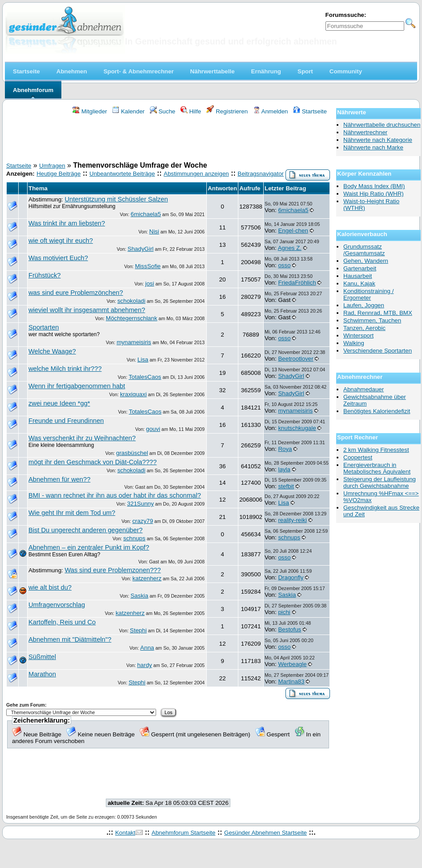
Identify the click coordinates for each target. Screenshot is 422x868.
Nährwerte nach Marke (373, 147)
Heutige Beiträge (58, 174)
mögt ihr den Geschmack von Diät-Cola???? (92, 462)
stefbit (286, 486)
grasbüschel (132, 453)
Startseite (310, 111)
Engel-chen (293, 231)
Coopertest (358, 457)
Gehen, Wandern (366, 261)
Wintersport (358, 336)
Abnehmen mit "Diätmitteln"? (70, 639)
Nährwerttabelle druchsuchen (382, 125)
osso (284, 265)
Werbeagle (292, 664)
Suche (163, 111)
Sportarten (44, 327)
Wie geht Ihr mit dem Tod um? (72, 513)
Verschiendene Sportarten (378, 351)
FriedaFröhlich (297, 283)
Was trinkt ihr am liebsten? (67, 223)
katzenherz (147, 578)
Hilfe (191, 111)
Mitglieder (90, 111)
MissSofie (148, 266)
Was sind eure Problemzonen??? (113, 570)
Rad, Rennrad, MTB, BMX (378, 313)
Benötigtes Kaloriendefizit (377, 411)
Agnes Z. (290, 248)
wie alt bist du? (50, 587)
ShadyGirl (141, 249)
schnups (134, 538)
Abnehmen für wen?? (59, 479)
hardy (144, 665)
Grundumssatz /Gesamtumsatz (364, 250)
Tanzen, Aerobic (364, 328)
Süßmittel (42, 657)
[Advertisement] (168, 140)
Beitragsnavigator (261, 174)
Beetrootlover (295, 359)
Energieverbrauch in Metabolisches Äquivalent (377, 468)
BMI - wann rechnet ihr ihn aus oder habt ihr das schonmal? (115, 495)
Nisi (154, 231)
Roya (285, 449)
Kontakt (125, 833)
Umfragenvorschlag (57, 605)
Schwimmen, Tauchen (372, 320)
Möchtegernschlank (132, 318)
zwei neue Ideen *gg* (59, 403)
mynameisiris (134, 342)
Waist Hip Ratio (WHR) (374, 194)
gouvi (153, 429)
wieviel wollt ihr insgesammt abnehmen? (87, 310)
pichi (284, 612)
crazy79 (143, 521)
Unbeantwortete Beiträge (122, 174)
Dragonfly (291, 577)
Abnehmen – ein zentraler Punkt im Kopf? (89, 547)
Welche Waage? (52, 351)
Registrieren (227, 111)
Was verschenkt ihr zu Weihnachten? (82, 438)
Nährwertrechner (365, 132)
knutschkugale (297, 428)
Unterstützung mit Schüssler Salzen (116, 199)
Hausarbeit (358, 276)
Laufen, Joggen (364, 305)
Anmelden (271, 111)
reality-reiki (292, 520)
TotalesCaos (145, 377)
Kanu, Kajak (359, 283)
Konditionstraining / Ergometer (368, 294)
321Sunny (141, 504)
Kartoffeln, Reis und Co (62, 622)
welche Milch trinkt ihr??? (65, 369)
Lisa (143, 360)
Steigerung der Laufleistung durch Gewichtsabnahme (380, 482)
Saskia (139, 596)
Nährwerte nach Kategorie (378, 140)
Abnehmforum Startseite (184, 833)
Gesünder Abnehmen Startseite (265, 833)
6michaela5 (146, 214)
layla (284, 469)
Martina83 (291, 681)
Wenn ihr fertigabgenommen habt (77, 386)
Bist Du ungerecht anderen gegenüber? (86, 530)
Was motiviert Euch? (58, 258)
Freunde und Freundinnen (66, 421)
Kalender (128, 111)
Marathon (42, 674)
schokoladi (131, 301)
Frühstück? (45, 275)
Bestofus (289, 629)
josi (149, 283)
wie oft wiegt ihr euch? (61, 241)
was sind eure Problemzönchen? (76, 293)
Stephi (138, 630)
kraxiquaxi (133, 394)
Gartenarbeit (360, 268)
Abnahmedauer (364, 389)
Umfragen (52, 166)
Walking (354, 343)
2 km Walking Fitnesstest (376, 450)
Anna (147, 648)
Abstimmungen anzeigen (196, 174)
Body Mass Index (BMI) (374, 186)
